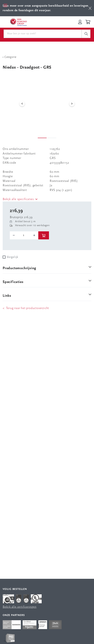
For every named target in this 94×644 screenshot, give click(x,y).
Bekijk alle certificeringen (20, 607)
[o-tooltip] (24, 235)
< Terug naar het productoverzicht (26, 308)
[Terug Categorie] (47, 57)
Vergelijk (12, 257)
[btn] (90, 8)
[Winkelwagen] (88, 22)
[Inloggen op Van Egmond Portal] (80, 22)
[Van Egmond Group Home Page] (18, 22)
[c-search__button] (86, 34)
